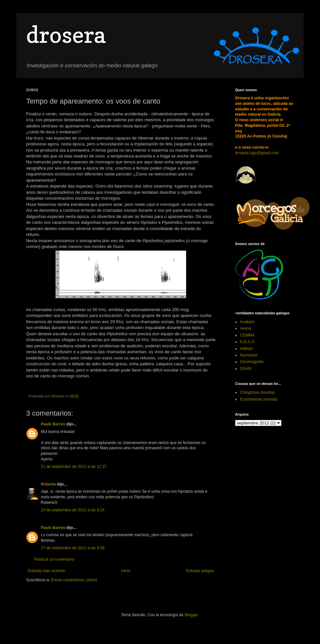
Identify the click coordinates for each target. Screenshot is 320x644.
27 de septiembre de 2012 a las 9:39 (73, 548)
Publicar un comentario (54, 559)
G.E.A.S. (248, 342)
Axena (246, 328)
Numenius (249, 355)
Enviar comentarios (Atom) (74, 580)
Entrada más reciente (46, 571)
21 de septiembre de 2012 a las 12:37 (74, 467)
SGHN (246, 369)
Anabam (247, 322)
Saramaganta (252, 362)
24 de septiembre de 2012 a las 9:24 (73, 510)
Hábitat (246, 349)
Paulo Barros (53, 424)
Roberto (48, 484)
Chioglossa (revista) (257, 392)
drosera (66, 34)
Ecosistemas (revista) (259, 399)
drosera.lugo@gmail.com (257, 153)
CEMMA (247, 335)
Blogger (191, 615)
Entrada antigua (200, 571)
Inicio (126, 571)
